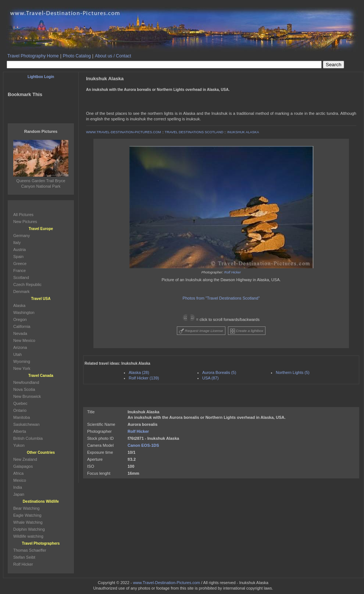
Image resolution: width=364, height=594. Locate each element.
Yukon (19, 445)
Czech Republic (27, 284)
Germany (22, 236)
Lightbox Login (41, 77)
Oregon (20, 319)
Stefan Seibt (24, 557)
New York (22, 368)
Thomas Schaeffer (30, 550)
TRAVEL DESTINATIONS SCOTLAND (194, 132)
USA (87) (210, 378)
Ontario (20, 410)
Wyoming (22, 361)
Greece (20, 264)
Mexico (20, 480)
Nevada (20, 333)
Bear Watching (26, 508)
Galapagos (23, 466)
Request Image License (201, 331)
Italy (17, 243)
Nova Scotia (24, 389)
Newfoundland (26, 382)
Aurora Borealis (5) (219, 372)
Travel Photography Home (33, 56)
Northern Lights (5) (293, 372)
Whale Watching (28, 522)
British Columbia (28, 438)
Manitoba (22, 417)
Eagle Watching (27, 515)
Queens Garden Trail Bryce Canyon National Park (41, 181)
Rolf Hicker (233, 272)
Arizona (20, 347)
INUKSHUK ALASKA (243, 132)
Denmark (22, 291)
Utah (17, 354)
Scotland (21, 277)
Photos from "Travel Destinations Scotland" (221, 298)
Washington (24, 312)
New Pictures (25, 222)
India (18, 487)
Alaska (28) (139, 372)
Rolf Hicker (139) (144, 378)
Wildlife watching (28, 536)
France (19, 271)
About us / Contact (113, 56)
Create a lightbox (247, 331)
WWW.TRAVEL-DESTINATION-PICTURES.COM (124, 132)
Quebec (20, 403)
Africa (18, 473)
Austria (19, 250)
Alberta (20, 431)
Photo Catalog (77, 56)
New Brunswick (27, 396)
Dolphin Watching (29, 529)
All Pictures (23, 215)
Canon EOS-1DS (143, 445)
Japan (19, 494)
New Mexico (24, 340)
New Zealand (25, 459)
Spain (18, 257)
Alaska (19, 305)
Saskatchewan (26, 424)
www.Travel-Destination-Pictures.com (167, 583)
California (22, 326)
